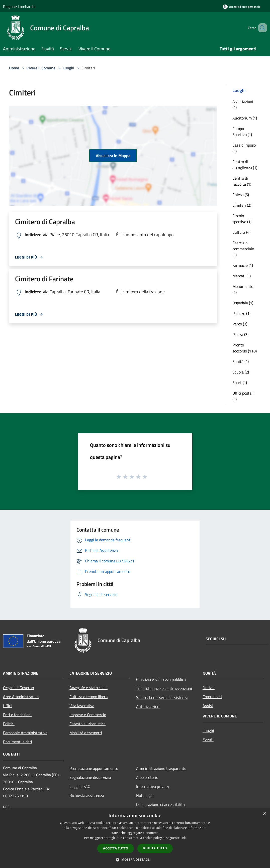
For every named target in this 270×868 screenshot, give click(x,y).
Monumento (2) (243, 289)
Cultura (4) (241, 232)
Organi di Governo (18, 688)
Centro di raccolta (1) (242, 181)
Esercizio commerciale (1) (243, 249)
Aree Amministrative (21, 697)
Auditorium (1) (245, 118)
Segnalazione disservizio (90, 777)
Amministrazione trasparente (161, 768)
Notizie (209, 688)
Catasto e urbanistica (87, 724)
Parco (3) (240, 324)
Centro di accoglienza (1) (245, 165)
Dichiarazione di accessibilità (160, 804)
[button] (135, 859)
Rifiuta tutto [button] (155, 848)
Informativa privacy (153, 786)
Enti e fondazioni (17, 715)
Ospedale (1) (243, 303)
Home (14, 68)
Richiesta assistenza (87, 795)
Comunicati (212, 697)
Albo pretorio (147, 777)
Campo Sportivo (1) (242, 132)
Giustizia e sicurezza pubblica (161, 679)
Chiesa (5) (241, 195)
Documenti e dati (18, 742)
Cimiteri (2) (242, 205)
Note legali (145, 795)
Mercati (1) (242, 276)
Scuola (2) (241, 372)
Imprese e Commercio (88, 715)
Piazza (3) (240, 334)
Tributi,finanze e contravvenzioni (164, 688)
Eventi (208, 739)
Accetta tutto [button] (116, 848)
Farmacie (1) (243, 265)
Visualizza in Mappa (113, 156)
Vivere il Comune (41, 68)
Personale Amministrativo (25, 733)
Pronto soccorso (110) (245, 348)
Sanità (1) (241, 361)
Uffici (7, 706)
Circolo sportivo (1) (242, 219)
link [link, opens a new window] (183, 838)
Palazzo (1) (241, 313)
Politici (9, 724)
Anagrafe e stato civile (88, 688)
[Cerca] (261, 28)
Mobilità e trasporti (86, 733)
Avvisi (208, 706)
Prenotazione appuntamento (94, 768)
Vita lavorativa (82, 706)
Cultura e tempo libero (88, 697)
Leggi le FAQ (80, 786)
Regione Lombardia (19, 7)
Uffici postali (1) (243, 396)
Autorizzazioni (148, 706)
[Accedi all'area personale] (242, 7)
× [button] (264, 814)
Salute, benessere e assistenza (162, 697)
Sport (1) (240, 383)
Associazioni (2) (243, 104)
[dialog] (135, 838)
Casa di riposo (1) (244, 148)
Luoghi (68, 68)
